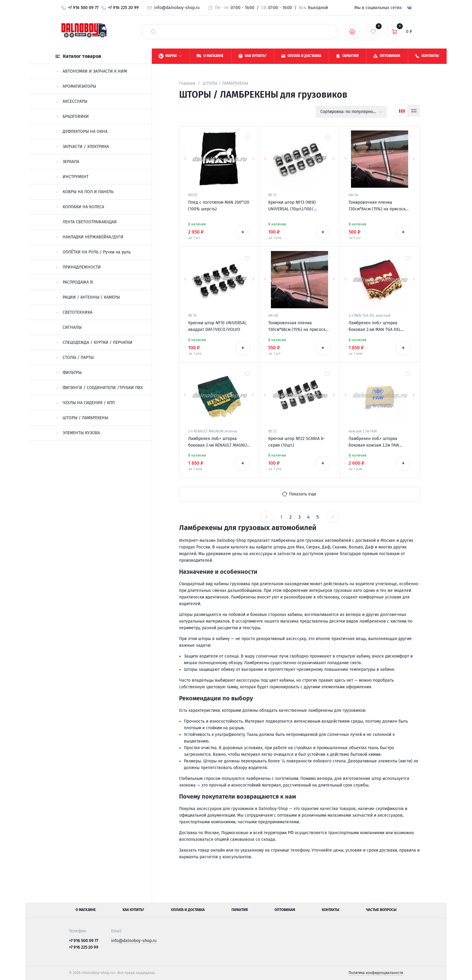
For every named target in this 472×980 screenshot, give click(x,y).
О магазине (86, 910)
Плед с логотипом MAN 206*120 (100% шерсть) (219, 206)
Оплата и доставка (188, 910)
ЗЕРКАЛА (67, 162)
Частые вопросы (381, 910)
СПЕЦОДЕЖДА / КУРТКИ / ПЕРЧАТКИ (94, 342)
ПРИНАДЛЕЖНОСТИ (78, 267)
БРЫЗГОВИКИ (72, 116)
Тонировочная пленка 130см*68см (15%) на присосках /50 (299, 327)
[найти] (153, 32)
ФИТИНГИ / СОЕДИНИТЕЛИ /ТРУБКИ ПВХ (99, 388)
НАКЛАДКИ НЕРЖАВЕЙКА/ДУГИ (89, 237)
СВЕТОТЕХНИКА (74, 312)
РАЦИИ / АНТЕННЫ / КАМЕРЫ (88, 297)
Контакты (331, 910)
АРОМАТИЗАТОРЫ (76, 86)
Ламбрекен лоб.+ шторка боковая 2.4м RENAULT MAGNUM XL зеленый (219, 442)
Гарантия (240, 910)
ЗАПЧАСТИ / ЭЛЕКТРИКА (82, 147)
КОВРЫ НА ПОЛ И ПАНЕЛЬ (84, 192)
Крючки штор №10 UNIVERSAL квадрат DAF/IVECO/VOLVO (217, 326)
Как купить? (133, 910)
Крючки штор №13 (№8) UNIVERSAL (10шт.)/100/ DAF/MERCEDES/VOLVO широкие (299, 206)
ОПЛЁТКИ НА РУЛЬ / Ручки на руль (93, 252)
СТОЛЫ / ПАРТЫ (75, 358)
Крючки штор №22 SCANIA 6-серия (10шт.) (297, 442)
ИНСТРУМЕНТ (72, 177)
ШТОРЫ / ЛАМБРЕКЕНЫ (82, 418)
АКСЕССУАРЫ (71, 101)
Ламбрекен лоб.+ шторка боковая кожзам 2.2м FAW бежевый (374, 442)
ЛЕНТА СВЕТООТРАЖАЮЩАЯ (90, 222)
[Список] (414, 111)
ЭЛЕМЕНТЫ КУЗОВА (78, 433)
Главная (187, 83)
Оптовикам (285, 910)
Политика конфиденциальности (376, 973)
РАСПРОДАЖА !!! (74, 282)
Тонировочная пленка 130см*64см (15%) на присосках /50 (379, 206)
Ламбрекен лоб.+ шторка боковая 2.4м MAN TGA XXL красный (375, 327)
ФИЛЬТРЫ (68, 373)
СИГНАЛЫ (72, 327)
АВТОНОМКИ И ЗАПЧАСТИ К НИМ (91, 71)
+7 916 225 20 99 (123, 8)
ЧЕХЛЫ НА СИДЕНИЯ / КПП (85, 403)
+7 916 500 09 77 (83, 8)
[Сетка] (402, 111)
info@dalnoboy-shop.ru (177, 8)
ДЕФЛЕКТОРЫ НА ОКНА (81, 132)
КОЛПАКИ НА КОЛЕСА (80, 207)
